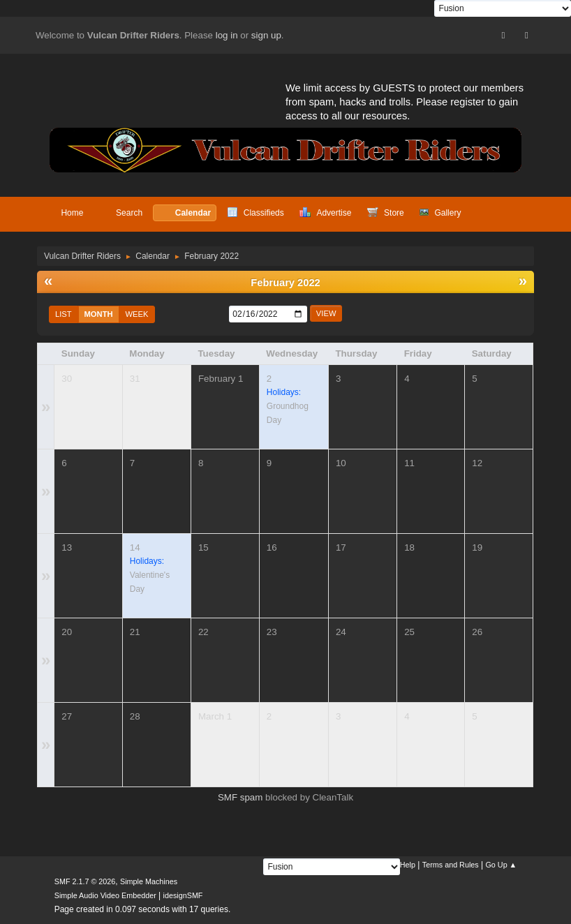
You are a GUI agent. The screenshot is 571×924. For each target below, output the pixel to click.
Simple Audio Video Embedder (105, 895)
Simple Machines (149, 881)
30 (67, 379)
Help (408, 865)
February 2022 (285, 283)
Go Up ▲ (501, 865)
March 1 (215, 716)
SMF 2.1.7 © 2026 (85, 881)
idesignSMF (183, 895)
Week (137, 314)
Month (99, 314)
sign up (266, 35)
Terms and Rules (451, 865)
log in (227, 35)
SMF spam (240, 797)
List (64, 314)
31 (135, 379)
